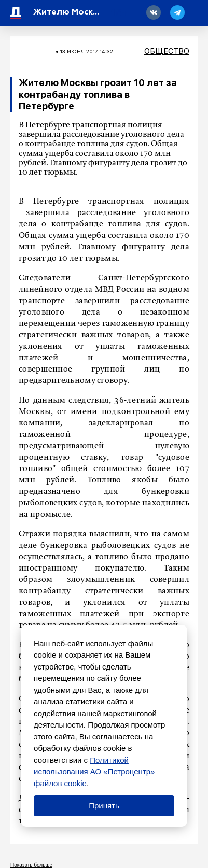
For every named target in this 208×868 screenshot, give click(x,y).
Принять (104, 806)
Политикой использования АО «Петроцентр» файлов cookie (94, 772)
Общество (167, 51)
